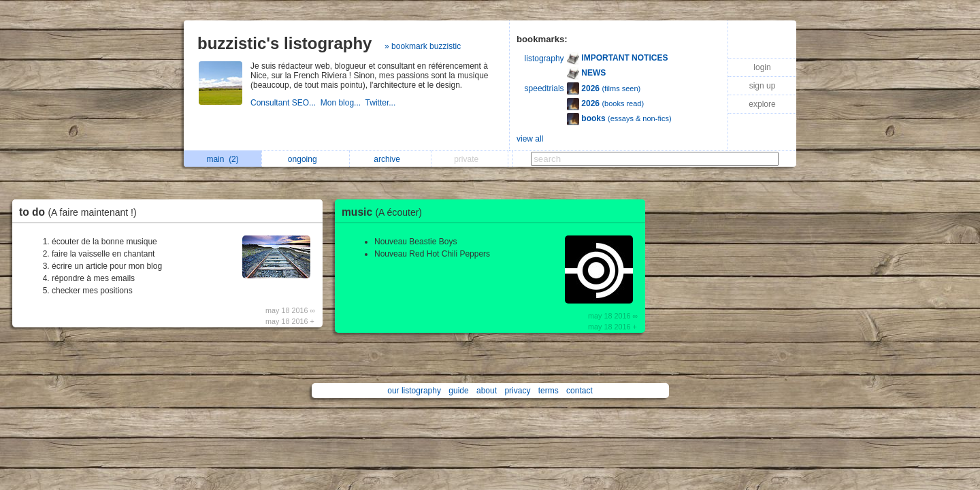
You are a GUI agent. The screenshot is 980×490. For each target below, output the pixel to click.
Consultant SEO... (285, 103)
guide (458, 391)
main (222, 159)
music (385, 212)
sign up (763, 86)
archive (390, 159)
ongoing (306, 159)
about (487, 391)
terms (549, 391)
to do (81, 212)
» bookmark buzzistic (423, 46)
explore (762, 104)
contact (579, 391)
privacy (517, 391)
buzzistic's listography (284, 43)
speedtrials (544, 88)
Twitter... (382, 103)
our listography (414, 391)
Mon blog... (343, 103)
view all (530, 139)
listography (544, 59)
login (762, 67)
